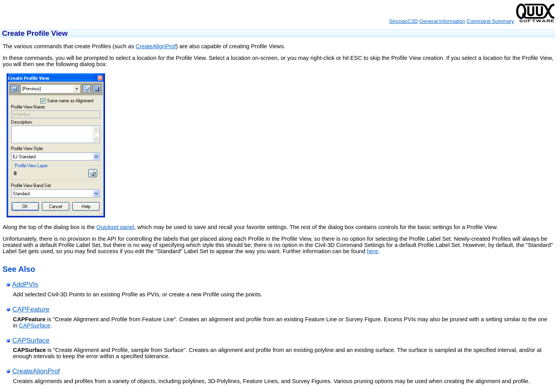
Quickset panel (115, 227)
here (372, 251)
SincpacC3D (403, 21)
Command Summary (490, 21)
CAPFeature (31, 309)
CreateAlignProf (156, 46)
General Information (442, 21)
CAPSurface (35, 325)
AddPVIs (25, 284)
